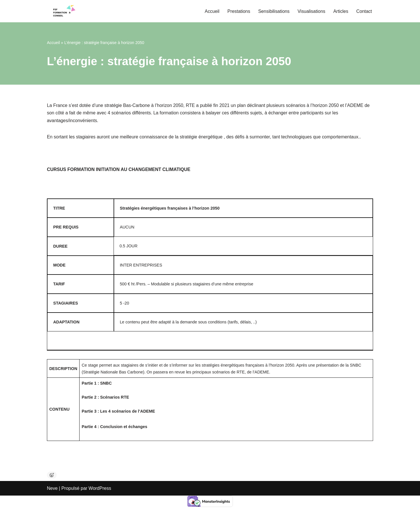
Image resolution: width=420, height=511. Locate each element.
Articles (340, 11)
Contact (364, 11)
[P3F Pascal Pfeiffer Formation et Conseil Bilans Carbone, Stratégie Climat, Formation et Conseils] (64, 11)
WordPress (100, 504)
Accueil (211, 11)
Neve (52, 504)
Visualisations (311, 11)
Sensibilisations (274, 11)
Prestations (238, 11)
